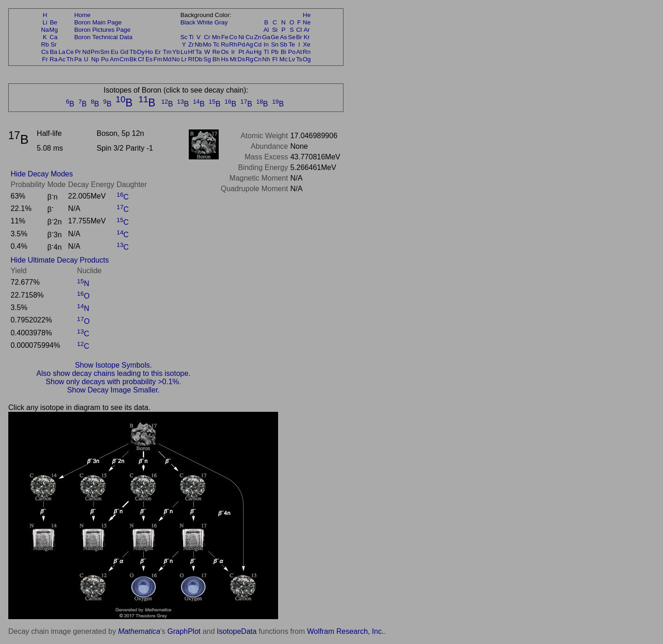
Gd (124, 52)
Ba (53, 52)
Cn (258, 59)
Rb (45, 44)
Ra (54, 59)
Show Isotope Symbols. (113, 365)
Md (167, 59)
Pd (241, 44)
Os (225, 52)
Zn (258, 37)
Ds (241, 59)
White (205, 22)
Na (45, 30)
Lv (292, 59)
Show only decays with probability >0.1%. (113, 382)
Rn (307, 52)
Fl (275, 59)
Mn (216, 37)
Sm (105, 52)
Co (233, 37)
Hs (225, 59)
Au (249, 52)
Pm (95, 52)
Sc (184, 37)
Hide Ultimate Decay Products (60, 260)
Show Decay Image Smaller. (113, 390)
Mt (233, 59)
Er (158, 52)
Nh (266, 59)
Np (95, 59)
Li (45, 22)
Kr (306, 37)
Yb (176, 52)
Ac (62, 59)
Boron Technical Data (103, 37)
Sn (275, 44)
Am (115, 59)
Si (275, 30)
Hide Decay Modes (42, 174)
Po (292, 52)
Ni (241, 37)
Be (53, 22)
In (266, 44)
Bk (133, 59)
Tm (167, 52)
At (299, 52)
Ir (233, 52)
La (62, 52)
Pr (78, 52)
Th (70, 59)
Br (299, 37)
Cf (141, 59)
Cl (299, 30)
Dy (141, 52)
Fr (45, 59)
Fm (158, 59)
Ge (275, 37)
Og (307, 59)
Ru (225, 44)
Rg (249, 59)
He (307, 15)
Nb (199, 44)
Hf (191, 52)
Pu (105, 59)
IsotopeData (237, 631)
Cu (249, 37)
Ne (307, 22)
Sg (207, 59)
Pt (241, 52)
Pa (78, 59)
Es (149, 59)
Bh (216, 59)
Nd (86, 52)
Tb (133, 52)
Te (292, 44)
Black (188, 22)
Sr (54, 44)
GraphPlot (184, 631)
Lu (184, 52)
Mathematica (139, 631)
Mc (284, 59)
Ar (306, 30)
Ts (299, 59)
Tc (216, 44)
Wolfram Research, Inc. (346, 631)
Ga (266, 37)
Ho (149, 52)
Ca (54, 37)
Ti (191, 37)
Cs (45, 52)
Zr (191, 44)
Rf (191, 59)
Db (199, 59)
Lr (184, 59)
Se (292, 37)
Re (216, 52)
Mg (54, 30)
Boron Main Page (98, 22)
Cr (207, 37)
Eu (114, 52)
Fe (225, 37)
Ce (70, 52)
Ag (249, 44)
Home (82, 15)
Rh (233, 44)
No (176, 59)
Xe (307, 44)
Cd (258, 44)
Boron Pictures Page (102, 30)
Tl (266, 52)
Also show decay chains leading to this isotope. (113, 373)
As (284, 37)
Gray (221, 22)
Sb (284, 44)
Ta (198, 52)
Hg (258, 52)
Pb (275, 52)
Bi (284, 52)
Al (266, 30)
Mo (207, 44)
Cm (125, 59)
